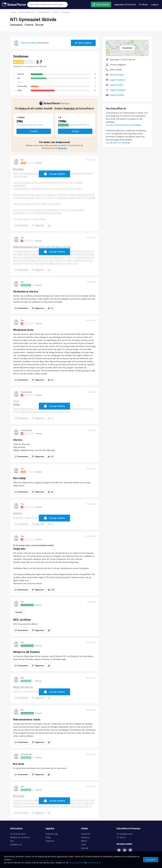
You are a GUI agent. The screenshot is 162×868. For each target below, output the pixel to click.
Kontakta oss (16, 845)
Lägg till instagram (118, 90)
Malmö (84, 841)
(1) (52, 308)
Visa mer (38, 163)
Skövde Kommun (44, 12)
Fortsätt (34, 131)
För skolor (121, 838)
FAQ (12, 841)
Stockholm (86, 834)
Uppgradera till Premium (125, 5)
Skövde (56, 12)
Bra (19, 78)
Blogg (48, 838)
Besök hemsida (116, 75)
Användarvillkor (94, 863)
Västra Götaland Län (27, 12)
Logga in (155, 5)
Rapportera (40, 308)
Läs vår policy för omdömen (118, 143)
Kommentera (23, 308)
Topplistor (50, 841)
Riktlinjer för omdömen (20, 838)
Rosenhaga (66, 12)
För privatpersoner (125, 834)
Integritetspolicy (76, 863)
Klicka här (63, 148)
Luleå (83, 845)
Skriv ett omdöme (29, 43)
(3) (52, 457)
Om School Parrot (18, 834)
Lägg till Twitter (116, 85)
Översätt (19, 612)
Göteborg (85, 838)
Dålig (19, 90)
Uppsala (85, 848)
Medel (20, 82)
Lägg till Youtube (117, 95)
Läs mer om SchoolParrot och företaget (123, 125)
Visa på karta (127, 48)
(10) (53, 590)
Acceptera (151, 860)
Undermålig (22, 86)
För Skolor (143, 5)
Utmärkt (21, 74)
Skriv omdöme (103, 5)
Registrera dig (52, 834)
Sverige (13, 12)
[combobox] (47, 5)
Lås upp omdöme (57, 174)
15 (24, 67)
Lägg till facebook (118, 80)
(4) (52, 492)
